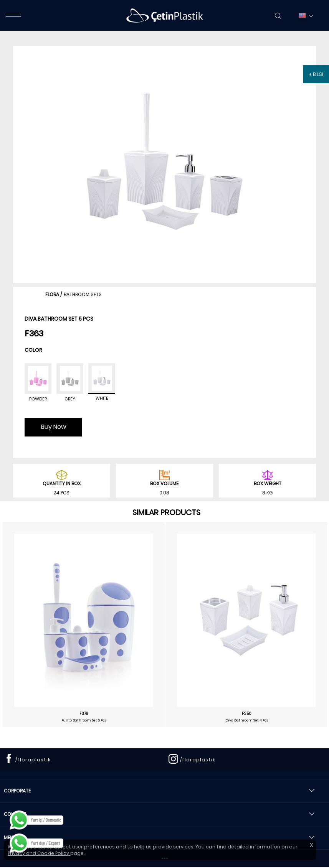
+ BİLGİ (316, 74)
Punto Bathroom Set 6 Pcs (84, 720)
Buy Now (54, 427)
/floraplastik (33, 760)
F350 (247, 714)
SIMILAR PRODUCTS (166, 512)
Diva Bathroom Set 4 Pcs (247, 720)
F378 (84, 714)
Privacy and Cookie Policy (39, 853)
